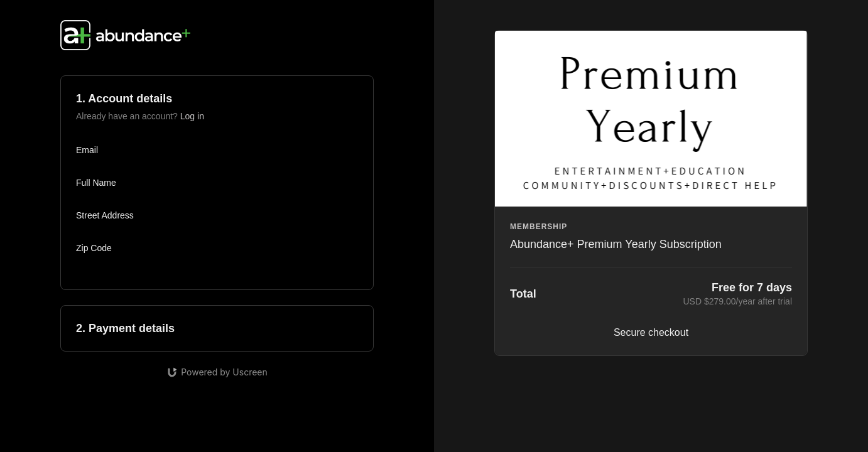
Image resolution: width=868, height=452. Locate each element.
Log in (192, 116)
